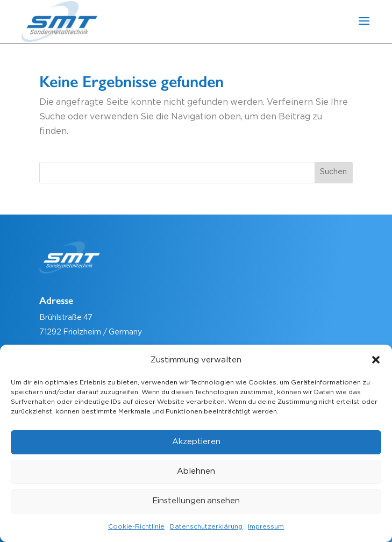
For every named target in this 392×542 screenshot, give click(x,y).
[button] (376, 360)
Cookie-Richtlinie (136, 527)
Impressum (266, 527)
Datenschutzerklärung (206, 527)
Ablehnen (196, 471)
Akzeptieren (196, 442)
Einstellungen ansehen (196, 501)
